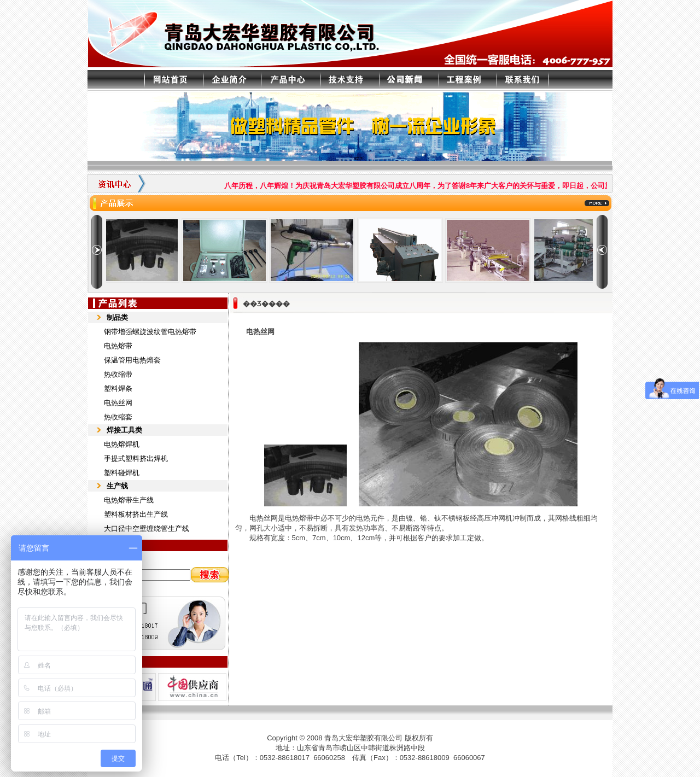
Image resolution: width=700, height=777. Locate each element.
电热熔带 (118, 346)
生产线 (117, 486)
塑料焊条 (118, 388)
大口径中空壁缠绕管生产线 (147, 528)
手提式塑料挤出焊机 (136, 458)
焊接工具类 (124, 430)
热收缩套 (118, 417)
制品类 (117, 317)
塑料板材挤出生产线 (136, 514)
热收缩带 (118, 374)
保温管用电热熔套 (132, 360)
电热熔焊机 (122, 444)
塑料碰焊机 (122, 473)
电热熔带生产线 (129, 500)
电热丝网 (118, 403)
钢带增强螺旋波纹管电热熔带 (150, 332)
